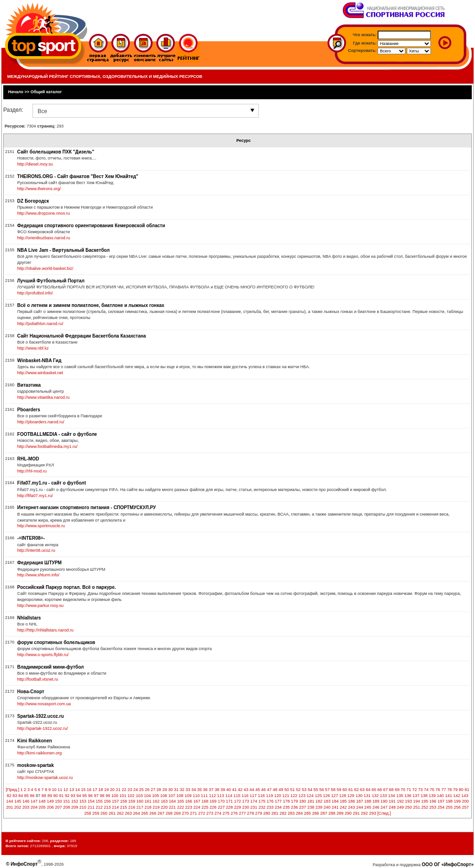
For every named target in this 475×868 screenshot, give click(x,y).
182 (319, 801)
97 (96, 796)
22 (124, 790)
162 (156, 801)
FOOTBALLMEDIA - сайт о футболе (57, 434)
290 (348, 813)
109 (188, 796)
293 (373, 813)
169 (213, 801)
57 (327, 790)
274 (218, 813)
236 (294, 807)
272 (202, 813)
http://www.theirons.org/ (39, 189)
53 (304, 790)
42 (240, 790)
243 (351, 807)
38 (217, 790)
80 (461, 790)
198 (449, 801)
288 (332, 813)
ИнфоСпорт (24, 864)
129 (351, 796)
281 (275, 813)
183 (327, 801)
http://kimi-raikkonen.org (39, 753)
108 (180, 796)
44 (252, 790)
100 (115, 796)
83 (15, 796)
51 (293, 790)
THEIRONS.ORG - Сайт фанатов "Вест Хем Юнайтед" (78, 176)
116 (245, 796)
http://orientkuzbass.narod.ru (44, 238)
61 (351, 790)
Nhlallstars (29, 618)
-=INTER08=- (31, 538)
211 (91, 807)
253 (433, 807)
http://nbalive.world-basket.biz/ (45, 268)
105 (156, 796)
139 (432, 796)
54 (310, 790)
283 (291, 813)
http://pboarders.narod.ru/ (41, 422)
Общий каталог (46, 92)
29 (165, 790)
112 (213, 796)
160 (140, 801)
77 (443, 790)
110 (196, 796)
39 (223, 790)
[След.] (384, 813)
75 (432, 790)
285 (307, 813)
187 (360, 801)
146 (26, 801)
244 (360, 807)
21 (118, 790)
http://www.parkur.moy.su (40, 606)
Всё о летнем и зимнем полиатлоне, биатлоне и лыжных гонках (91, 305)
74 (426, 790)
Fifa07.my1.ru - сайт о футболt (51, 483)
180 (303, 801)
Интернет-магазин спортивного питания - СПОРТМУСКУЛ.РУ (87, 507)
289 (340, 813)
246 (376, 807)
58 (333, 790)
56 (321, 790)
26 (147, 790)
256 (457, 807)
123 (302, 796)
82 (9, 796)
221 (172, 807)
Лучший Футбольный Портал (51, 281)
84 (21, 796)
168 (205, 801)
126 (326, 796)
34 (194, 790)
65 (374, 790)
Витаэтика (29, 385)
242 (343, 807)
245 (368, 807)
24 (135, 790)
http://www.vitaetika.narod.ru (43, 397)
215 (124, 807)
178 (286, 801)
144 (10, 801)
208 (67, 807)
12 (66, 790)
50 (287, 790)
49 (281, 790)
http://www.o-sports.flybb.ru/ (43, 655)
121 (286, 796)
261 (112, 813)
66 (380, 790)
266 (153, 813)
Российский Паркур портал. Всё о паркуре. (67, 587)
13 (71, 790)
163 (164, 801)
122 (294, 796)
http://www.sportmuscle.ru (41, 526)
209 (75, 807)
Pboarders (29, 410)
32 (182, 790)
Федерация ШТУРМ (39, 563)
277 (242, 813)
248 (392, 807)
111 (204, 796)
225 (205, 807)
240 (327, 807)
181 (311, 801)
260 (104, 813)
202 (18, 807)
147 (34, 801)
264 (137, 813)
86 (32, 796)
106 (164, 796)
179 (294, 801)
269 (177, 813)
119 (269, 796)
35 (199, 790)
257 (465, 807)
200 (465, 801)
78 (449, 790)
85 (26, 796)
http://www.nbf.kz (33, 348)
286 (316, 813)
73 (420, 790)
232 (262, 807)
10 (54, 790)
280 (267, 813)
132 (375, 796)
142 (457, 796)
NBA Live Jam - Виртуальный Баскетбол (63, 250)
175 (262, 801)
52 (298, 790)
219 (156, 807)
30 (170, 790)
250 (408, 807)
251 (417, 807)
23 (130, 790)
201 (10, 807)
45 (257, 790)
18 (101, 790)
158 (124, 801)
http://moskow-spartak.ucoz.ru (45, 778)
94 (79, 796)
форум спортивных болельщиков (56, 642)
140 (440, 796)
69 (397, 790)
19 (107, 790)
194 (417, 801)
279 (259, 813)
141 (448, 796)
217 (140, 807)
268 (169, 813)
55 (316, 790)
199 (457, 801)
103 (139, 796)
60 (345, 790)
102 (131, 796)
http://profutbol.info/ (35, 293)
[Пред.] (12, 790)
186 (351, 801)
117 (253, 796)
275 (226, 813)
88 (44, 796)
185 (343, 801)
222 (181, 807)
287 (324, 813)
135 (400, 796)
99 (108, 796)
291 (356, 813)
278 (250, 813)
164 (172, 801)
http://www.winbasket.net (40, 373)
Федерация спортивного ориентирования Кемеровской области (91, 226)
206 (50, 807)
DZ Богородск (33, 201)
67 (385, 790)
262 (120, 813)
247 (384, 807)
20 (112, 790)
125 (318, 796)
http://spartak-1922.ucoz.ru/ (43, 728)
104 (147, 796)
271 (194, 813)
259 (96, 813)
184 (335, 801)
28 (159, 790)
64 (368, 790)
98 (102, 796)
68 (392, 790)
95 (84, 796)
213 (107, 807)
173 (246, 801)
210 (83, 807)
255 (449, 807)
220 (164, 807)
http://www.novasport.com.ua (44, 704)
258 (88, 813)
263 (128, 813)
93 (73, 796)
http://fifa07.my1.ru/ (35, 496)
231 (254, 807)
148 (42, 801)
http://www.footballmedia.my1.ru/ (47, 447)
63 (362, 790)
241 (335, 807)
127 (335, 796)
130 (359, 796)
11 (60, 790)
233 (270, 807)
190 (384, 801)
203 (26, 807)
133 (383, 796)
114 (229, 796)
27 (153, 790)
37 (211, 790)
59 (339, 790)
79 (455, 790)
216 (132, 807)
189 (376, 801)
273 (210, 813)
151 (67, 801)
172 (237, 801)
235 (286, 807)
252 (425, 807)
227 (221, 807)
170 (221, 801)
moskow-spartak (35, 765)
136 (408, 796)
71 (409, 790)
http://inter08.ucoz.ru (36, 550)
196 (433, 801)
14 (77, 790)
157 (115, 801)
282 (283, 813)
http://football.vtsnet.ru (38, 679)
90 (56, 796)
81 (467, 790)
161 (148, 801)
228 (229, 807)
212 (99, 807)
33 (188, 790)
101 (123, 796)
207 (58, 807)
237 (303, 807)
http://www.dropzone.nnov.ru (43, 213)
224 (197, 807)
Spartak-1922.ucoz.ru (41, 716)
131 (367, 796)
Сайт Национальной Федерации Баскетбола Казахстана (82, 336)
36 (205, 790)
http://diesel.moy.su (35, 164)
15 (83, 790)
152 (75, 801)
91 (61, 796)
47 (269, 790)
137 (416, 796)
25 (141, 790)
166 (189, 801)
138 (424, 796)
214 (115, 807)
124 (310, 796)
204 (34, 807)
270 (185, 813)
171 (229, 801)
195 (425, 801)
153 (83, 801)
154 (91, 801)
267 (161, 813)
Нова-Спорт (31, 692)
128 (343, 796)
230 (246, 807)
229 (237, 807)
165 (181, 801)
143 (465, 796)
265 (144, 813)
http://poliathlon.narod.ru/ (40, 324)
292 (364, 813)
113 (221, 796)
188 (368, 801)
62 (356, 790)
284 (299, 813)
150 (58, 801)
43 (246, 790)
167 (197, 801)
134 (392, 796)
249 (400, 807)
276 (234, 813)
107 (172, 796)
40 (229, 790)
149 (50, 801)
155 (99, 801)
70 (403, 790)
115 (237, 796)
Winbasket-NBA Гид (39, 361)
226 (213, 807)
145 (18, 801)
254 (441, 807)
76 (438, 790)
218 (148, 807)
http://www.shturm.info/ (38, 575)
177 (278, 801)
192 (400, 801)
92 (67, 796)
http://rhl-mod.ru (32, 471)
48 (275, 790)
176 (270, 801)
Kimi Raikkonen (35, 741)
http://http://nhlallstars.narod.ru (45, 630)
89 (50, 796)
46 (263, 790)
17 (95, 790)
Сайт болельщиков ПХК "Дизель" (56, 152)
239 (319, 807)
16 (89, 790)
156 (107, 801)
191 (392, 801)
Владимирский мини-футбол (51, 667)
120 (278, 796)
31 (176, 790)
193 (408, 801)
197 (441, 801)
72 (415, 790)
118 (261, 796)
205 (42, 807)
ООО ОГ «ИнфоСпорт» (448, 865)
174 (254, 801)
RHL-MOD (28, 459)
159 (132, 801)
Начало (16, 92)
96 (90, 796)
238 (311, 807)
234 (278, 807)
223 (189, 807)
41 (234, 790)
